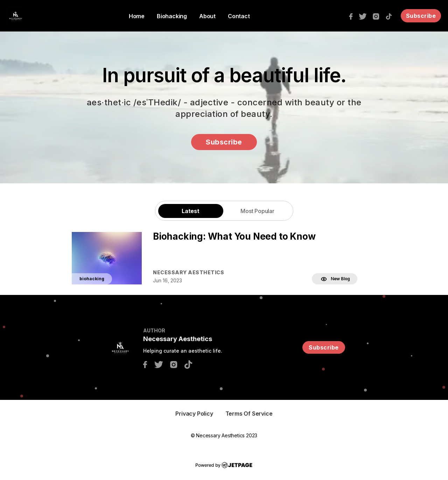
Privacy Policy (194, 414)
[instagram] (378, 16)
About (207, 16)
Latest (191, 211)
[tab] (191, 211)
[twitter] (364, 16)
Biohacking (172, 16)
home (137, 16)
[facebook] (353, 16)
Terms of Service (249, 414)
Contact (239, 16)
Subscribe (421, 16)
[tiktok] (391, 16)
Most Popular (257, 211)
